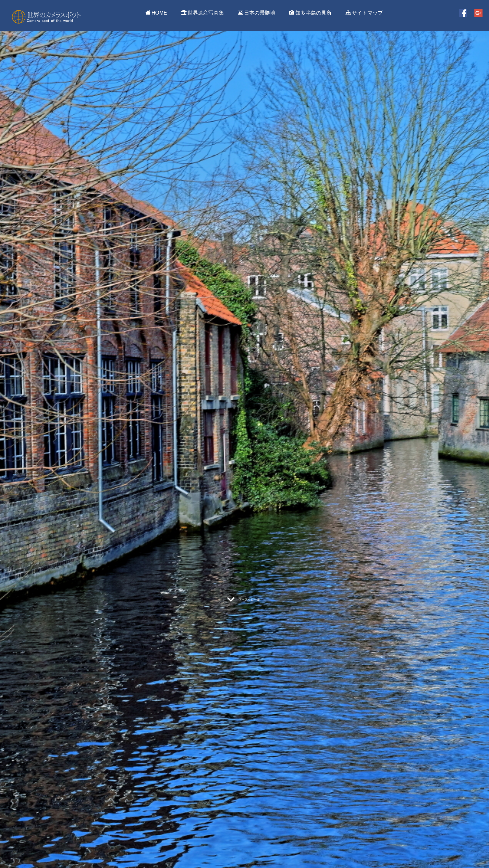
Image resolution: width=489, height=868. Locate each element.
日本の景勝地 (257, 13)
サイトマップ (364, 13)
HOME (156, 13)
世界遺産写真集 (202, 13)
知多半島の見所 (310, 13)
